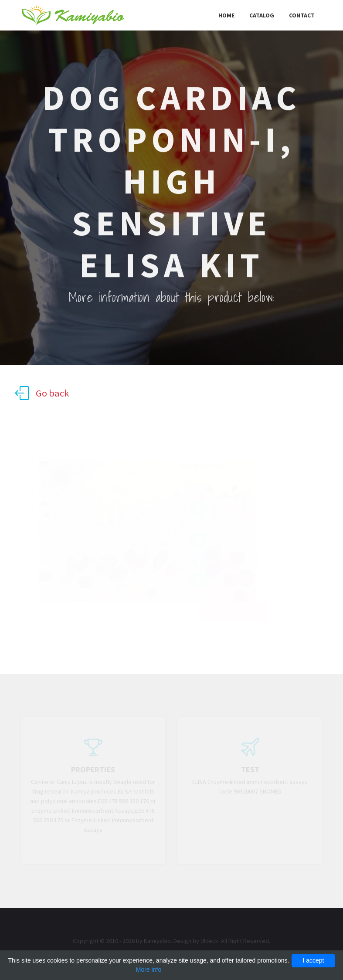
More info (149, 970)
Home (226, 15)
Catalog (262, 15)
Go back (42, 393)
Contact (302, 15)
